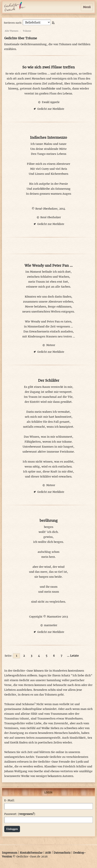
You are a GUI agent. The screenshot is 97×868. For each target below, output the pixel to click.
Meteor (48, 345)
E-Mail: (10, 800)
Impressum (10, 853)
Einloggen (12, 829)
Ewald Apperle (48, 102)
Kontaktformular (31, 853)
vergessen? (27, 814)
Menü (87, 7)
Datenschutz (62, 853)
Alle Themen (12, 31)
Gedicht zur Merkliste (48, 109)
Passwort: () (20, 814)
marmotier (48, 625)
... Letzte (73, 656)
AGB (48, 853)
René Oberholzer (48, 217)
